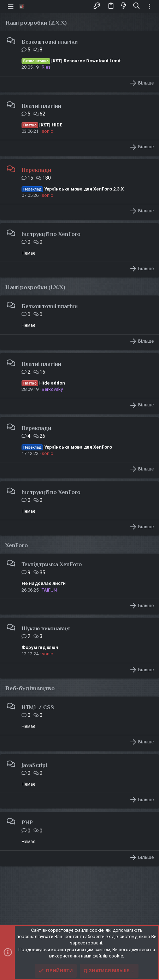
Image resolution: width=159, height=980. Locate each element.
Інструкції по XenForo (51, 234)
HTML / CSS (38, 707)
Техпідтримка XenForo (52, 564)
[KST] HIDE (42, 125)
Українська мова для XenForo (67, 447)
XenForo (17, 545)
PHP (27, 823)
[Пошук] (137, 6)
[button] (11, 6)
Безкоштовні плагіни (50, 42)
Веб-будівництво (30, 688)
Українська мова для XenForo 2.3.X (73, 189)
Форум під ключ (40, 647)
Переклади (36, 170)
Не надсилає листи (44, 583)
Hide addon (43, 383)
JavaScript (34, 765)
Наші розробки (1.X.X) (35, 287)
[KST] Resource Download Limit (71, 61)
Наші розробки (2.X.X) (36, 23)
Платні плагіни (41, 106)
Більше (146, 83)
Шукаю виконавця (46, 629)
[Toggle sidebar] (149, 7)
